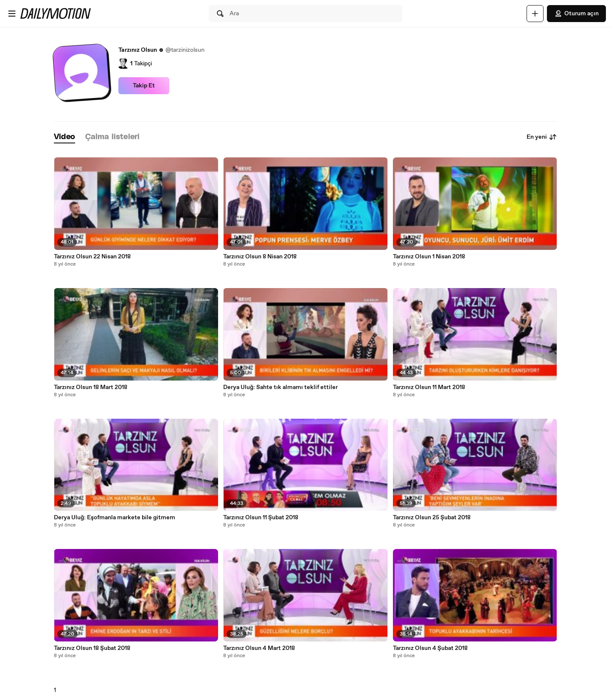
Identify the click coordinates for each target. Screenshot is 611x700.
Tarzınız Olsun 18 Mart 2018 (91, 387)
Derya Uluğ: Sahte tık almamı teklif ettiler (280, 387)
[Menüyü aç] (12, 14)
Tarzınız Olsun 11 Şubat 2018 (261, 518)
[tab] (64, 137)
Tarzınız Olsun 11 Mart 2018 (429, 387)
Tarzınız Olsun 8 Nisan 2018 (260, 257)
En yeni (542, 137)
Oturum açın (576, 14)
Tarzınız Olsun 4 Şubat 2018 (430, 648)
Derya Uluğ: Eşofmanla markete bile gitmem (115, 518)
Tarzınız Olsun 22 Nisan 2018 (92, 257)
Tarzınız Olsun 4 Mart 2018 (259, 648)
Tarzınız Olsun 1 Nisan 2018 (429, 257)
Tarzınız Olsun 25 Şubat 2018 (432, 518)
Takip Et (144, 86)
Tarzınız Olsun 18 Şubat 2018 (92, 648)
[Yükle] (535, 14)
